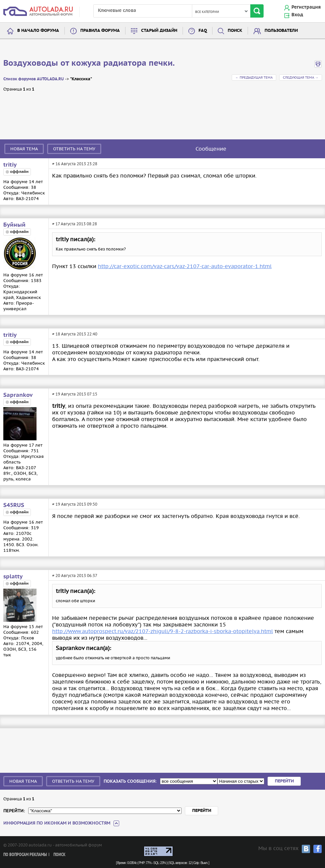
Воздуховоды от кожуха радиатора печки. (89, 63)
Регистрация (306, 7)
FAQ (203, 31)
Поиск (235, 31)
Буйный (14, 225)
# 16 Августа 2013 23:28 (75, 164)
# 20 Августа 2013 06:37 (75, 576)
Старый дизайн (159, 31)
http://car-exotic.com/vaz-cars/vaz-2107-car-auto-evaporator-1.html (185, 266)
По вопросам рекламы (25, 855)
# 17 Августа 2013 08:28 (75, 224)
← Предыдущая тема (254, 77)
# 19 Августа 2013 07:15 (75, 394)
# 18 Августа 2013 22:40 (75, 334)
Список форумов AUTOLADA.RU (34, 79)
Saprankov (18, 395)
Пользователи (281, 31)
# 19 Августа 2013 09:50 (75, 504)
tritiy (10, 165)
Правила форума (100, 31)
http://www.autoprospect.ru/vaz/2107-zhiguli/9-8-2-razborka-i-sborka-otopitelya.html (162, 631)
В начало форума (38, 31)
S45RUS (14, 505)
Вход (297, 15)
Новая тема (24, 149)
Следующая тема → (301, 77)
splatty (13, 577)
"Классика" (81, 79)
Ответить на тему (74, 149)
